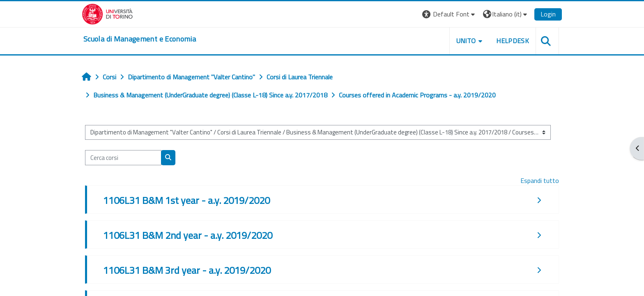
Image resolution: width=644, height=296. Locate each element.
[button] (450, 14)
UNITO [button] (466, 41)
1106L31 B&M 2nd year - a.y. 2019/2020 (188, 235)
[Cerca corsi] (123, 158)
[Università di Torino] (107, 13)
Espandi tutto (540, 180)
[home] (140, 39)
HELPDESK (513, 41)
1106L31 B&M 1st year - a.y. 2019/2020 (186, 200)
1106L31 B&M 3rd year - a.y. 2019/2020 (187, 270)
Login (548, 14)
